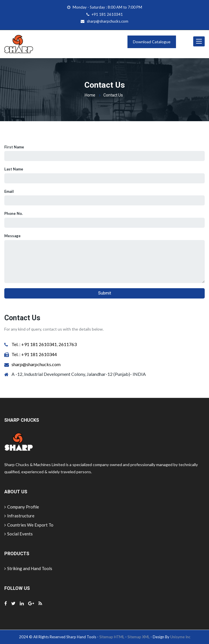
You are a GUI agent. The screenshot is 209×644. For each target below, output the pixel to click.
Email (9, 191)
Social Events (19, 534)
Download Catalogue (152, 42)
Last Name (14, 169)
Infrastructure (19, 516)
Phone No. (13, 213)
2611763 (67, 344)
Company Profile (22, 507)
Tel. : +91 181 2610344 (34, 354)
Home (90, 95)
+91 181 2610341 (107, 14)
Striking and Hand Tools (28, 568)
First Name (14, 147)
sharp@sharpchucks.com (108, 21)
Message (12, 236)
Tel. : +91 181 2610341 (34, 344)
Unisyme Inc (180, 637)
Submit (105, 293)
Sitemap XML (139, 637)
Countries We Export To (29, 525)
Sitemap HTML (112, 637)
